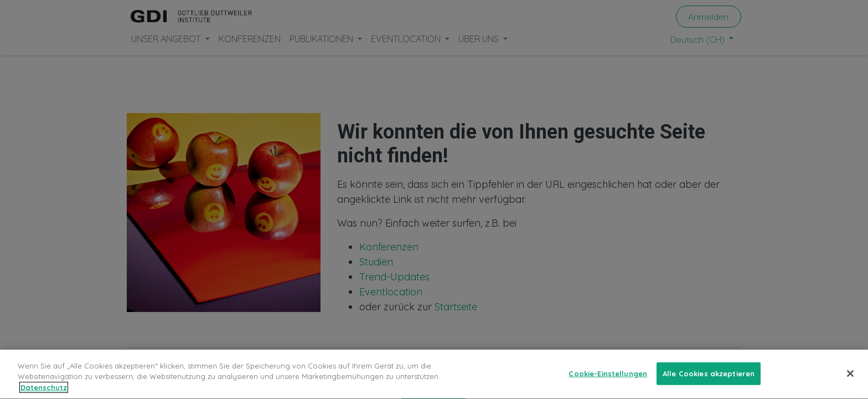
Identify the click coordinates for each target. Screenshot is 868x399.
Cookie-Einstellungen (608, 376)
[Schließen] (850, 376)
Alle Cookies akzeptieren (709, 376)
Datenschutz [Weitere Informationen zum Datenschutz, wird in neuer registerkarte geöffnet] (44, 391)
